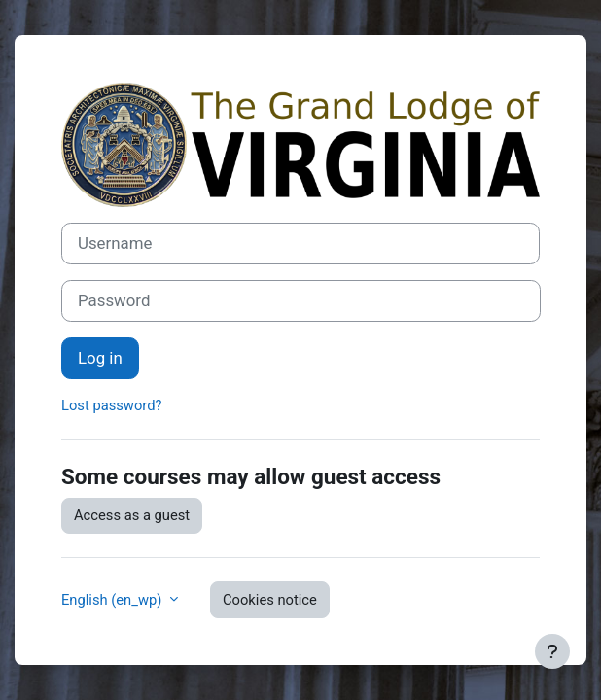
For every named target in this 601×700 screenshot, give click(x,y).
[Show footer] (552, 651)
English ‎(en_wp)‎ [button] (113, 600)
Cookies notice (270, 600)
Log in (100, 358)
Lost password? (111, 405)
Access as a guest (132, 515)
